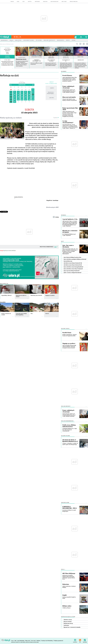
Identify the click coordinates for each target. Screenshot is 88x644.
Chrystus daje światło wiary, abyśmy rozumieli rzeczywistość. (70, 100)
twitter (87, 44)
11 (18, 94)
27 (15, 90)
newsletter (75, 640)
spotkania (37, 2)
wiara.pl (6, 37)
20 (26, 97)
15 (33, 94)
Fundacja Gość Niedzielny (47, 641)
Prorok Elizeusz (67, 75)
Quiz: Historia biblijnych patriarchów (72, 257)
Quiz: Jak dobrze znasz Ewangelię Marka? (73, 267)
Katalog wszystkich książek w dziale (69, 598)
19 (22, 97)
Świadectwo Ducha (21, 59)
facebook (84, 44)
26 (11, 90)
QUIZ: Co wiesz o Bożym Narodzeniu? (73, 273)
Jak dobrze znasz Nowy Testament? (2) (73, 263)
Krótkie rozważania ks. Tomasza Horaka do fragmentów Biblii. (69, 335)
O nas (12, 641)
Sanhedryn (66, 625)
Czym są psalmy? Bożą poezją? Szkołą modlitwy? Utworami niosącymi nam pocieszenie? (69, 347)
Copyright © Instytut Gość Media (18, 642)
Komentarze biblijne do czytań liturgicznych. (69, 511)
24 (15, 99)
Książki (65, 595)
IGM (15, 641)
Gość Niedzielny (55, 2)
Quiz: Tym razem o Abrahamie (68, 246)
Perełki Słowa (67, 333)
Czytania (56, 118)
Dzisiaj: (22, 82)
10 (15, 94)
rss (80, 44)
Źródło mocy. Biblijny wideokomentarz (69, 426)
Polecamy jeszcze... (66, 329)
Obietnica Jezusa (68, 620)
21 (29, 97)
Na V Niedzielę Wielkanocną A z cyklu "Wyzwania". (69, 235)
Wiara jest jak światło (69, 97)
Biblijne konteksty (51, 57)
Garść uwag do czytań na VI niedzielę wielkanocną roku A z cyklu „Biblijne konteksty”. (51, 64)
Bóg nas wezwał (68, 622)
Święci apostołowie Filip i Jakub (70, 109)
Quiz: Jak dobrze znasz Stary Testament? (73, 269)
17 (15, 97)
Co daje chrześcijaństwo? (68, 122)
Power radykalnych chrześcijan (51, 60)
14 (29, 94)
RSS (80, 640)
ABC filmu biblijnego (69, 573)
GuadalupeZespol (19, 197)
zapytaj (30, 2)
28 (18, 90)
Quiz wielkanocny (68, 261)
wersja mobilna (74, 2)
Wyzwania (64, 215)
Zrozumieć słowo (37, 57)
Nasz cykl (81, 57)
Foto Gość (33, 641)
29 (22, 90)
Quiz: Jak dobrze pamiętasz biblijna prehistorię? (75, 259)
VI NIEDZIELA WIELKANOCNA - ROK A (37, 61)
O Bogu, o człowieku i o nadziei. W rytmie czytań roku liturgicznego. (70, 444)
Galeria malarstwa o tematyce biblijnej (69, 587)
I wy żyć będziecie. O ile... (66, 60)
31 (29, 90)
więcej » (7, 66)
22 (33, 97)
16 (11, 97)
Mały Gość (64, 2)
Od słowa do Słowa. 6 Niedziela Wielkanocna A (70, 441)
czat (24, 2)
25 (18, 99)
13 (26, 94)
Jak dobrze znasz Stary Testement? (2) (73, 265)
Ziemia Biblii (3, 302)
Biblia (18, 37)
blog (18, 2)
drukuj (57, 217)
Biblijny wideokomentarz (67, 421)
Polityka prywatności (58, 641)
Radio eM (45, 2)
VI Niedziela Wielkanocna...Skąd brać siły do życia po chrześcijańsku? (70, 430)
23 (11, 99)
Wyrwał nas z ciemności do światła (70, 231)
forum (12, 2)
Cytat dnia (7, 60)
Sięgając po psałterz (69, 343)
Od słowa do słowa (66, 436)
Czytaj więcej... (22, 69)
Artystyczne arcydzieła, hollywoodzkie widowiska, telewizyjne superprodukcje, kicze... (69, 577)
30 (26, 90)
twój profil (81, 37)
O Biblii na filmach (66, 608)
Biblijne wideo (67, 606)
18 (18, 97)
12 (22, 94)
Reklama (38, 641)
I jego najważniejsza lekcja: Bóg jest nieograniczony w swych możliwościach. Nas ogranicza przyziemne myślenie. (69, 79)
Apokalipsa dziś (81, 60)
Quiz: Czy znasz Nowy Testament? (72, 271)
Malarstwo (66, 584)
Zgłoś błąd (85, 640)
